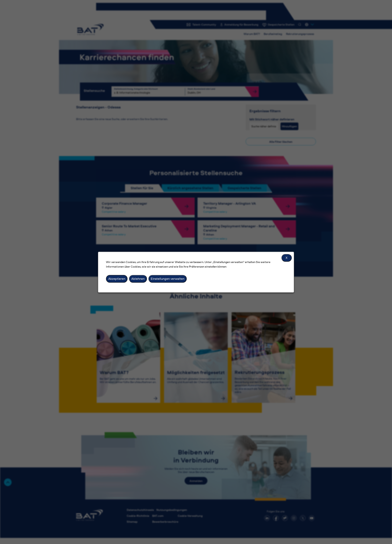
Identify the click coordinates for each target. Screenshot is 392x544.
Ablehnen (138, 279)
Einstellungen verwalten (168, 279)
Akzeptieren (117, 279)
